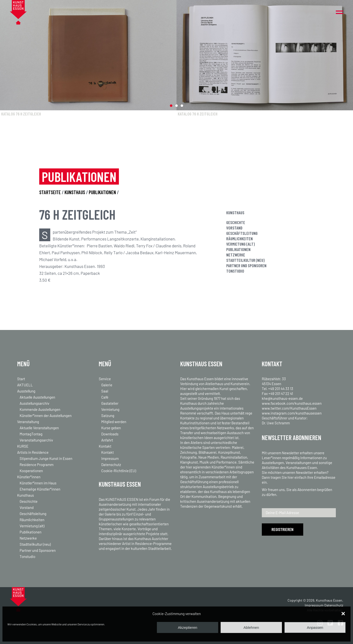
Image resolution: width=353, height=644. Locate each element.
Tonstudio (235, 271)
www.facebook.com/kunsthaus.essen (292, 403)
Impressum (110, 458)
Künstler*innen (29, 477)
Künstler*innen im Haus (38, 483)
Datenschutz (111, 465)
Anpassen (315, 627)
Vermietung (110, 409)
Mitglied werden (114, 422)
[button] (343, 614)
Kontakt (105, 446)
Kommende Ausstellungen (40, 409)
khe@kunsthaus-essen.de (282, 398)
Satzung (108, 416)
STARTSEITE (50, 192)
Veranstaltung (28, 422)
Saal (105, 391)
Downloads (110, 434)
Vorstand (234, 228)
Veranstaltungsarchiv (36, 440)
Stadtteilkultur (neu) (245, 260)
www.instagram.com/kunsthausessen (292, 413)
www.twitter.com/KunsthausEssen (289, 408)
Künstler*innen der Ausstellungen (46, 416)
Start (21, 379)
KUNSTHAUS (75, 192)
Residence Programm (37, 465)
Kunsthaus (25, 495)
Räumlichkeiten (240, 239)
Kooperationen (31, 471)
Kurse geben (111, 428)
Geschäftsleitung (242, 233)
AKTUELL (25, 385)
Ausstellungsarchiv (34, 403)
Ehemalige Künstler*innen (40, 489)
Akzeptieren (187, 627)
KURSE (23, 446)
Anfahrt (107, 440)
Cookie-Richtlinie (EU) (119, 471)
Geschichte (236, 222)
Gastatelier (110, 403)
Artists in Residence (33, 452)
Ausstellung (26, 391)
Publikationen (238, 249)
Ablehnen (251, 627)
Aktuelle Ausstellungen (37, 397)
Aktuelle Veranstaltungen (39, 428)
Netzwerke (236, 255)
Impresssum (314, 605)
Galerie (107, 385)
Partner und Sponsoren (246, 265)
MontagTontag (31, 434)
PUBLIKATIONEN (102, 192)
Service (105, 379)
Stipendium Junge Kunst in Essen (46, 458)
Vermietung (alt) (240, 244)
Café (105, 397)
